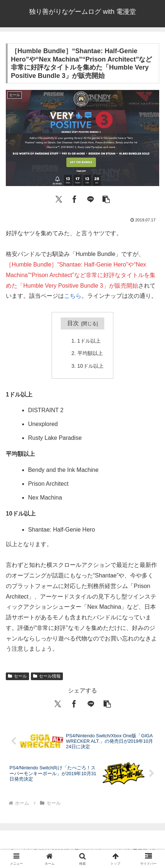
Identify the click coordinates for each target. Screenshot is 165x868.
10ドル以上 (90, 366)
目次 (73, 323)
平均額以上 (90, 353)
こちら (73, 296)
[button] (106, 198)
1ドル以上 (89, 341)
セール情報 (47, 676)
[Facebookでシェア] (75, 198)
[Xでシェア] (59, 198)
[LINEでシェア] (90, 198)
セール (17, 676)
